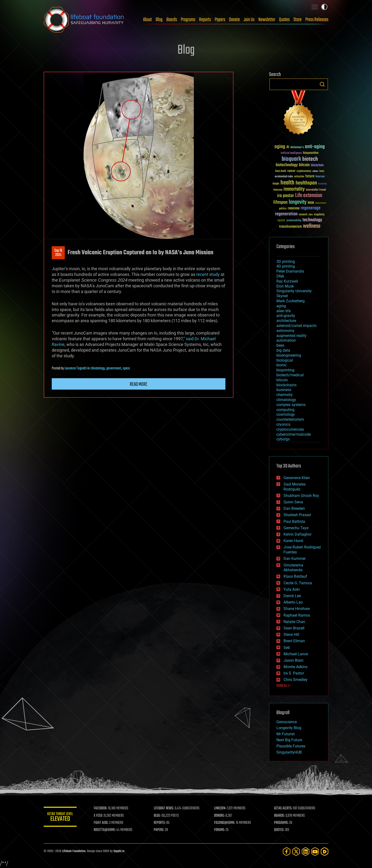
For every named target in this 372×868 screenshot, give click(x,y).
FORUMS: (220, 830)
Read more (139, 384)
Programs (188, 20)
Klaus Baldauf (295, 576)
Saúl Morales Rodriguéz (295, 487)
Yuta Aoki (292, 589)
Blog (159, 20)
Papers (220, 20)
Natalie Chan (294, 622)
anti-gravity (286, 316)
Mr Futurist (286, 734)
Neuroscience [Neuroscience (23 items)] (321, 203)
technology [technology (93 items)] (312, 220)
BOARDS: (280, 816)
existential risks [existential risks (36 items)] (284, 177)
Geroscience (287, 722)
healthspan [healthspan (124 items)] (306, 183)
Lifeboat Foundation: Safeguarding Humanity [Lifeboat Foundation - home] (84, 20)
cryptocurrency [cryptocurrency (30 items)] (304, 171)
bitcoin (282, 380)
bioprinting (285, 370)
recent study (208, 274)
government (114, 368)
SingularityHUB (289, 752)
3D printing (286, 262)
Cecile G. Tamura (298, 583)
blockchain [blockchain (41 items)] (317, 165)
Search (322, 84)
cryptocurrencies (290, 429)
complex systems (291, 405)
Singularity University (294, 291)
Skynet (282, 296)
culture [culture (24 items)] (315, 171)
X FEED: (98, 816)
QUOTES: (279, 830)
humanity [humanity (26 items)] (323, 184)
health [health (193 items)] (287, 183)
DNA (280, 276)
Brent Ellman (294, 641)
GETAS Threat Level (60, 818)
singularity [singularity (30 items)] (319, 215)
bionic (281, 365)
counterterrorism (290, 419)
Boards (172, 20)
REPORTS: (160, 823)
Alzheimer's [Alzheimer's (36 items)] (297, 148)
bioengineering (289, 355)
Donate (234, 20)
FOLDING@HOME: (225, 823)
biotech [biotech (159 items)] (310, 159)
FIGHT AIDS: (101, 823)
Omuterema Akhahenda (293, 568)
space (126, 368)
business (284, 390)
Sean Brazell (294, 628)
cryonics (283, 424)
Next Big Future (289, 740)
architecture (286, 321)
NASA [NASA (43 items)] (311, 203)
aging (281, 306)
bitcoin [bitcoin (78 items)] (304, 165)
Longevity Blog (289, 728)
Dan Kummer (295, 559)
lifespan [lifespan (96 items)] (280, 202)
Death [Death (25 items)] (322, 171)
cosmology (286, 414)
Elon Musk (285, 286)
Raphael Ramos (297, 615)
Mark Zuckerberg (291, 301)
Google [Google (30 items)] (276, 184)
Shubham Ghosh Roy (301, 496)
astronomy (285, 331)
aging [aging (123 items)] (280, 147)
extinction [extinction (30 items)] (299, 177)
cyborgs (283, 439)
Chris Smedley (295, 680)
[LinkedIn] (306, 851)
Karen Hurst (293, 541)
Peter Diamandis (290, 271)
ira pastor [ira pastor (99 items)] (286, 196)
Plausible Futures (291, 746)
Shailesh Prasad (297, 515)
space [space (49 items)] (281, 220)
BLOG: (157, 816)
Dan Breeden (294, 508)
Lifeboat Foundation (74, 851)
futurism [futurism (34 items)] (320, 177)
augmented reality (291, 336)
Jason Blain (293, 660)
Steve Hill (291, 634)
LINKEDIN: (220, 808)
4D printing (286, 266)
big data (283, 350)
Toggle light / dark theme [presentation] (324, 7)
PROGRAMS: (281, 823)
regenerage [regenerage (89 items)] (311, 208)
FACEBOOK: (101, 808)
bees (280, 345)
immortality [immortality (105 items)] (294, 189)
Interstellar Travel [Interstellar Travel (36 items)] (316, 190)
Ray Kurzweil (287, 281)
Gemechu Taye (296, 528)
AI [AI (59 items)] (288, 147)
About (147, 20)
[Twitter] (296, 851)
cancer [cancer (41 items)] (291, 171)
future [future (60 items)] (310, 176)
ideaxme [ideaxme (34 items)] (278, 190)
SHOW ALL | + (284, 686)
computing (285, 410)
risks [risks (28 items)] (311, 215)
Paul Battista (294, 521)
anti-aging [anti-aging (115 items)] (315, 147)
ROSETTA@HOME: (105, 830)
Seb (287, 648)
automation (286, 340)
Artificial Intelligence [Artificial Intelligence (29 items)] (291, 153)
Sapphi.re (119, 851)
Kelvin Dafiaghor (298, 534)
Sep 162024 (58, 253)
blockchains (286, 385)
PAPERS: (159, 830)
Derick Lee (292, 596)
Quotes (284, 20)
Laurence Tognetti (76, 368)
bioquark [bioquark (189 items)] (291, 159)
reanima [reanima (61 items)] (294, 208)
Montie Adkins (295, 667)
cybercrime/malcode (294, 434)
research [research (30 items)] (303, 215)
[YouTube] (315, 851)
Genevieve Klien (297, 478)
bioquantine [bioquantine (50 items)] (311, 153)
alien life (284, 311)
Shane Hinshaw (297, 609)
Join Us (249, 20)
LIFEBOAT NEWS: (164, 808)
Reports (205, 20)
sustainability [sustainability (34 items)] (294, 221)
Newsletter (267, 20)
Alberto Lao (293, 602)
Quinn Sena (293, 502)
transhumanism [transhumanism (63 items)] (290, 227)
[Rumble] (325, 851)
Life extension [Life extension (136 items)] (309, 196)
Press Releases (317, 20)
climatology (98, 368)
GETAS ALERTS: (283, 808)
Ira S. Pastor (294, 673)
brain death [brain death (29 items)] (281, 171)
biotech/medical (290, 375)
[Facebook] (287, 851)
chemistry (285, 395)
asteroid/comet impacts (296, 326)
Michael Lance (296, 654)
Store (298, 20)
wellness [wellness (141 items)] (312, 226)
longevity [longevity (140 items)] (298, 202)
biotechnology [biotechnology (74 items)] (287, 165)
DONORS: (220, 816)
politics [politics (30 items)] (283, 209)
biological (285, 360)
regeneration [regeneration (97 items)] (286, 214)
